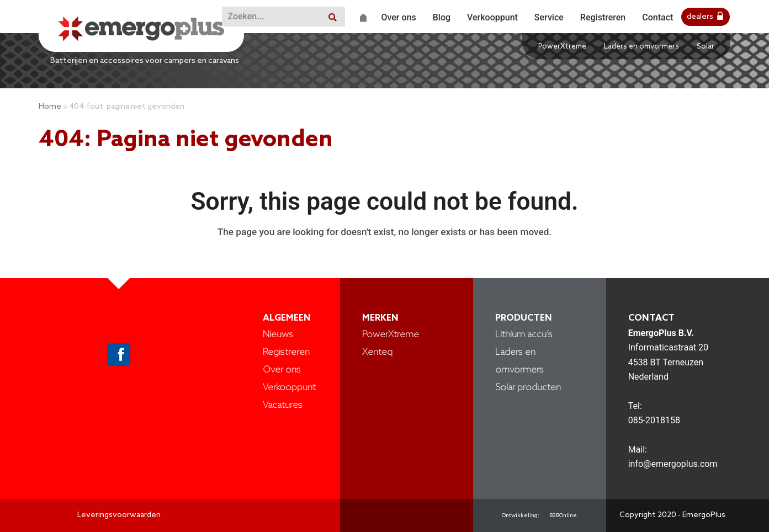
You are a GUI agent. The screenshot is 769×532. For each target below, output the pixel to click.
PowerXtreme (562, 47)
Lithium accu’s (524, 335)
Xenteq (377, 352)
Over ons (282, 370)
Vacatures (283, 405)
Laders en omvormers (641, 47)
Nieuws (278, 335)
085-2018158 (654, 420)
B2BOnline (563, 515)
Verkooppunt (289, 388)
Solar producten (528, 388)
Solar (706, 47)
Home (50, 107)
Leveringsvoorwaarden (119, 515)
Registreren (286, 352)
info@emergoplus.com (673, 464)
